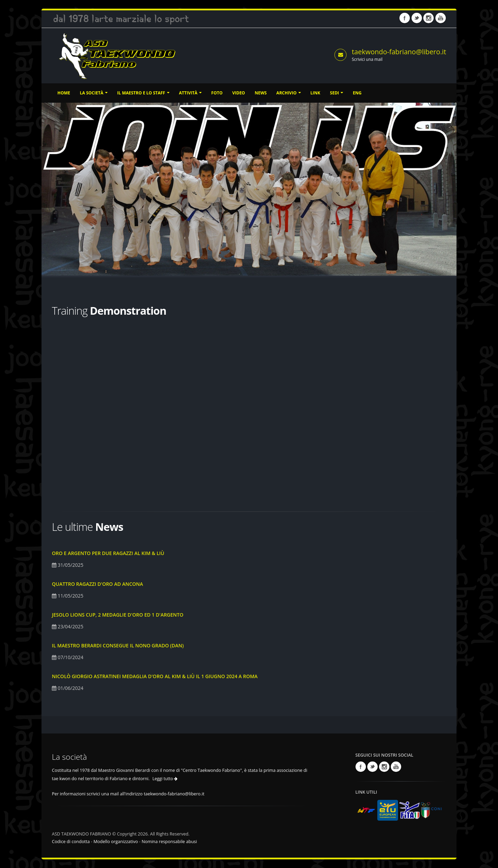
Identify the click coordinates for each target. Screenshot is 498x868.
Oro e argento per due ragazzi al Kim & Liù (108, 553)
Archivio (288, 93)
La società (94, 93)
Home (64, 93)
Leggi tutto (165, 779)
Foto (217, 93)
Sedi (336, 93)
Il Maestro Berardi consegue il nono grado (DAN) (118, 645)
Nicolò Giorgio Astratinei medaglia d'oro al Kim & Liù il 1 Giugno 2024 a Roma (155, 676)
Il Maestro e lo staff (143, 93)
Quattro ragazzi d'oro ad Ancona (98, 584)
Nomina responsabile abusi (169, 842)
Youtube (441, 18)
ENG (357, 93)
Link (315, 93)
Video (238, 93)
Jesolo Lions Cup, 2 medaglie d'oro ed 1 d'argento (118, 615)
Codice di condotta (71, 842)
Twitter (417, 18)
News (261, 93)
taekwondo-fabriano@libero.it (399, 52)
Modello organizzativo (116, 842)
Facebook (405, 18)
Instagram (428, 18)
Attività (190, 93)
